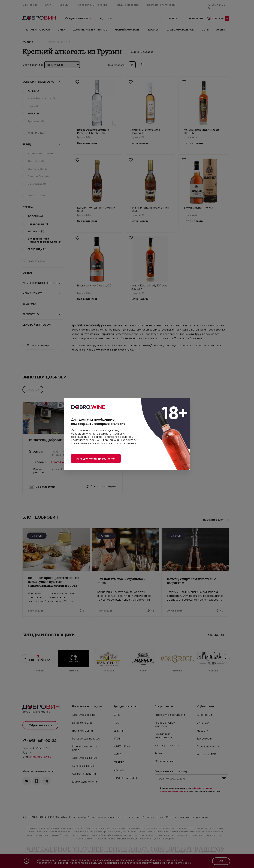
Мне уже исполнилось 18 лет (96, 459)
